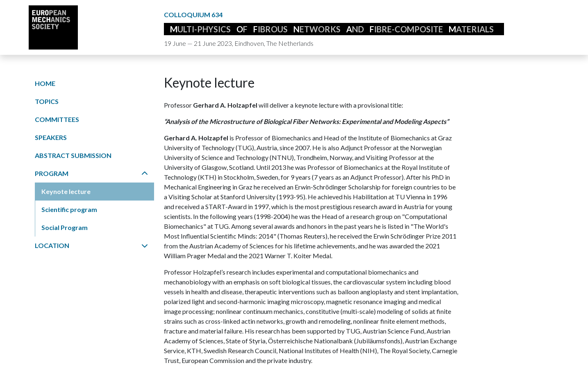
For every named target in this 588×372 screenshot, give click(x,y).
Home (45, 83)
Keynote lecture (66, 191)
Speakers (51, 137)
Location (91, 245)
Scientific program (69, 209)
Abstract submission (73, 155)
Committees (57, 119)
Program (91, 173)
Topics (47, 101)
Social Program (65, 227)
